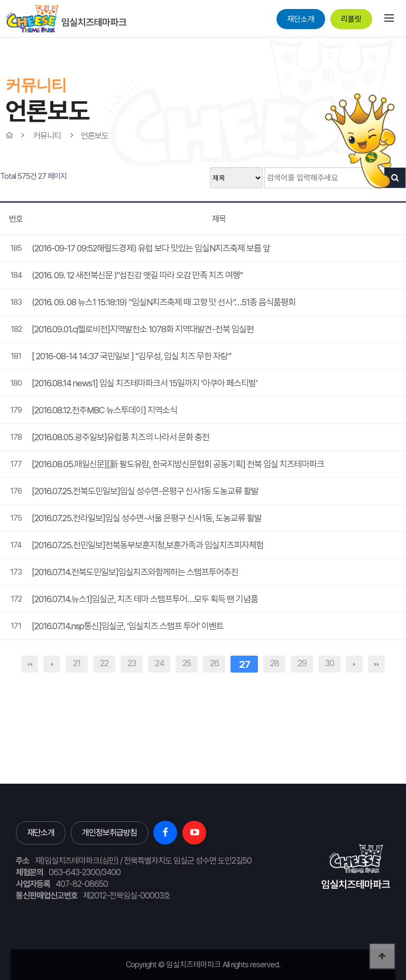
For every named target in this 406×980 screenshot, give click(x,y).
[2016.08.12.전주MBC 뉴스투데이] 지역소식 (104, 410)
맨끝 (376, 664)
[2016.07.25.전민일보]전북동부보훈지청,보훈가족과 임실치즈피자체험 (148, 545)
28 (275, 663)
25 (187, 663)
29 (302, 663)
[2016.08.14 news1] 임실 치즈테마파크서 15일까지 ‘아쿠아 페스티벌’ (145, 383)
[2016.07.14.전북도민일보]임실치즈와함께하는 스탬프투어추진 (135, 572)
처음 (30, 664)
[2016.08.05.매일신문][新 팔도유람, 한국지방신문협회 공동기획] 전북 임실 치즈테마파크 (178, 464)
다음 (354, 664)
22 (104, 663)
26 (214, 663)
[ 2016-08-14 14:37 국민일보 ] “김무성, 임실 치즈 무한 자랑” (131, 356)
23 (132, 663)
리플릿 (351, 19)
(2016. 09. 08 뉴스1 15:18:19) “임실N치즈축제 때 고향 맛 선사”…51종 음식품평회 (164, 302)
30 (330, 663)
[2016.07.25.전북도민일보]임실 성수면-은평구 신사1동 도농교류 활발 (145, 491)
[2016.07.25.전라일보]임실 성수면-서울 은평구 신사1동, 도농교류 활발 (147, 518)
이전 (52, 664)
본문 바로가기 (0, 37)
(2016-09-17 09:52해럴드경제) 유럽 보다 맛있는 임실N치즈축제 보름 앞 (151, 248)
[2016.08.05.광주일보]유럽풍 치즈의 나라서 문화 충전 (121, 437)
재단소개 (301, 19)
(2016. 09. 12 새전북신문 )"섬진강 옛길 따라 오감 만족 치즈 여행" (137, 275)
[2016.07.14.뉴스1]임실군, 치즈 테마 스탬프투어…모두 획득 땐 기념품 (145, 599)
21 (77, 663)
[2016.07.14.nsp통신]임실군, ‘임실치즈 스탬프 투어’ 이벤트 (128, 626)
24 (159, 663)
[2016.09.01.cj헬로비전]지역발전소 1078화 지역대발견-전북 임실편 (143, 329)
